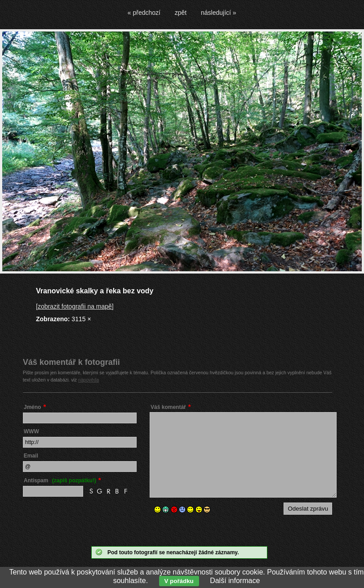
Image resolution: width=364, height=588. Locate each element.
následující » (219, 13)
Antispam (60, 480)
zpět (181, 13)
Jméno (33, 407)
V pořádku (179, 581)
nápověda (89, 380)
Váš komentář (168, 407)
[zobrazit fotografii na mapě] (75, 306)
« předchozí (144, 13)
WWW (31, 431)
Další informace (235, 581)
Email (31, 456)
